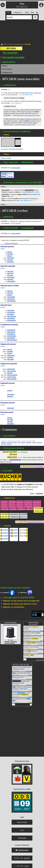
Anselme (38, 634)
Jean (22, 119)
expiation (29, 442)
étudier (23, 442)
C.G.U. (22, 831)
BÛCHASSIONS (12, 375)
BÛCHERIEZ (11, 338)
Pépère (14, 668)
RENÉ (29, 652)
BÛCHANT (11, 408)
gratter (34, 442)
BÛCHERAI (11, 311)
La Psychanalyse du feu (30, 116)
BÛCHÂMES (11, 297)
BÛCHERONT (12, 320)
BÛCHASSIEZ (12, 377)
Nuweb (26, 867)
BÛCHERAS (11, 313)
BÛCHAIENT (11, 281)
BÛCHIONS (11, 277)
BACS (32, 656)
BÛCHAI (10, 291)
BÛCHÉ (10, 418)
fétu (7, 114)
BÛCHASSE (11, 369)
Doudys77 (21, 678)
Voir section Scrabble (13, 57)
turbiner (9, 444)
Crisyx (14, 674)
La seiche (29, 125)
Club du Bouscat (17, 682)
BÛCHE (10, 252)
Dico (6, 44)
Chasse (25, 458)
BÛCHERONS (12, 316)
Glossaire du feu (18, 44)
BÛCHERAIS (11, 330)
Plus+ (42, 632)
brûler (8, 103)
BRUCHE (24, 517)
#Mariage (27, 201)
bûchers (11, 176)
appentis (4, 442)
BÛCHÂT (10, 373)
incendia (7, 123)
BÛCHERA (11, 315)
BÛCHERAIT (11, 334)
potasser (39, 442)
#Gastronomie (34, 638)
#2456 (29, 674)
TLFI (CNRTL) (27, 192)
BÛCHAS (10, 293)
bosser (15, 442)
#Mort (27, 95)
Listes (10, 44)
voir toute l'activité (40, 661)
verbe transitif (16, 233)
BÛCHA (10, 295)
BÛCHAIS (10, 272)
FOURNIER (25, 696)
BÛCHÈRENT (12, 301)
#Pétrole (31, 648)
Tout (39, 646)
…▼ (34, 200)
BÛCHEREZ (11, 318)
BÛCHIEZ (10, 279)
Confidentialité (22, 839)
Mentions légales (22, 823)
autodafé (9, 442)
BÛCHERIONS (12, 336)
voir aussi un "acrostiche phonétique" (12, 149)
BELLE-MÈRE (32, 644)
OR (35, 629)
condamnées (37, 93)
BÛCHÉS (10, 422)
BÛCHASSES (12, 371)
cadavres (39, 101)
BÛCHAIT (10, 275)
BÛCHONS (11, 258)
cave (19, 442)
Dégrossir (22, 221)
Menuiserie (14, 221)
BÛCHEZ (10, 260)
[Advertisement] (22, 31)
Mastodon (27, 859)
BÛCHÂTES (11, 299)
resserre (4, 444)
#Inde (22, 201)
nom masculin (16, 168)
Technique (24, 452)
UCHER (4, 530)
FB (22, 859)
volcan (29, 112)
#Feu (31, 95)
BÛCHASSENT (12, 379)
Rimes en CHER (6, 158)
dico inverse (39, 467)
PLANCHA (35, 640)
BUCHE (23, 530)
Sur (7, 594)
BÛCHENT (11, 262)
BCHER (14, 530)
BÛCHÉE (10, 420)
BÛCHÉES (11, 424)
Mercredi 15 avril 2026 (18, 684)
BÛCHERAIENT (12, 340)
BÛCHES (10, 254)
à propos (3, 249)
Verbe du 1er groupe (11, 243)
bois (11, 93)
